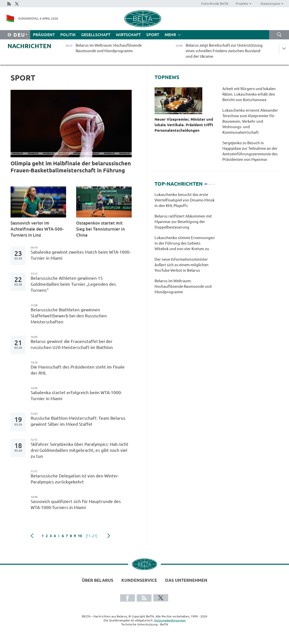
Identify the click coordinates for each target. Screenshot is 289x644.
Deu (19, 35)
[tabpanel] (185, 246)
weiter (109, 536)
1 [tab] (206, 182)
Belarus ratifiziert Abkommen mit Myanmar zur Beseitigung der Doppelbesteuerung (183, 222)
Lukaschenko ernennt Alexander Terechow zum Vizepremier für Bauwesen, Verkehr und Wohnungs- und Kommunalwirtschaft (250, 121)
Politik (68, 35)
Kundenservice (139, 580)
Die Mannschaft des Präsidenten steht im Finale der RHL (78, 370)
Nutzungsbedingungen (170, 620)
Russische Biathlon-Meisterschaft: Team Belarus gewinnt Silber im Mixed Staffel (78, 421)
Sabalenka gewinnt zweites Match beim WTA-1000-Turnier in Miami (81, 255)
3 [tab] (213, 182)
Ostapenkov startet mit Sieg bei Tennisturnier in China (101, 229)
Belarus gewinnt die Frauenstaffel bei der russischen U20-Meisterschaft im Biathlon (72, 344)
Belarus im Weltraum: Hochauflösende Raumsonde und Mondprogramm (183, 286)
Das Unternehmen (186, 580)
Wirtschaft (128, 35)
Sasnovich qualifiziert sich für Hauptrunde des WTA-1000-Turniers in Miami (76, 504)
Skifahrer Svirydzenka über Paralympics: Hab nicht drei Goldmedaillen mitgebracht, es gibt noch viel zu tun (80, 450)
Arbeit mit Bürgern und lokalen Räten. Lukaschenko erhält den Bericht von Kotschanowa (249, 94)
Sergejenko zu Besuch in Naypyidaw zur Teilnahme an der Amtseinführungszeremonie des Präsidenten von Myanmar (250, 151)
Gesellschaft (96, 35)
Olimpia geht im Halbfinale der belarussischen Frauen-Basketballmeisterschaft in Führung (71, 167)
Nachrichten (29, 46)
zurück (32, 536)
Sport (153, 35)
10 (80, 536)
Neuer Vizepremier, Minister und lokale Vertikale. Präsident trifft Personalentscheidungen (184, 125)
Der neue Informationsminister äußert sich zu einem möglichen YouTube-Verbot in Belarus (182, 265)
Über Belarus (98, 580)
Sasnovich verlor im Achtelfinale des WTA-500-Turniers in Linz (37, 229)
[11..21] (91, 536)
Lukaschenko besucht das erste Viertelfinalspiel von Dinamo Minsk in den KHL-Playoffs (185, 200)
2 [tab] (210, 182)
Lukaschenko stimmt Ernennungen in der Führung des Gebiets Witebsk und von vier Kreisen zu (185, 243)
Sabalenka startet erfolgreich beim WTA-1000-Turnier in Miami (76, 396)
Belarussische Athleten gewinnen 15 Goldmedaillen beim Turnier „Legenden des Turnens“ (73, 284)
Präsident (44, 35)
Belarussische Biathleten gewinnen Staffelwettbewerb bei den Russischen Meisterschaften (69, 316)
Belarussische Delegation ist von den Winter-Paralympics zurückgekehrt (75, 479)
